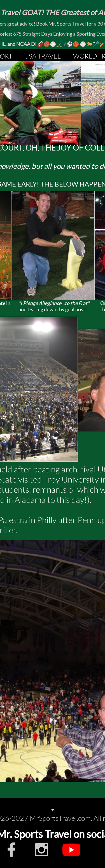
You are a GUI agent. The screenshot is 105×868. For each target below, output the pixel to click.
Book (42, 24)
